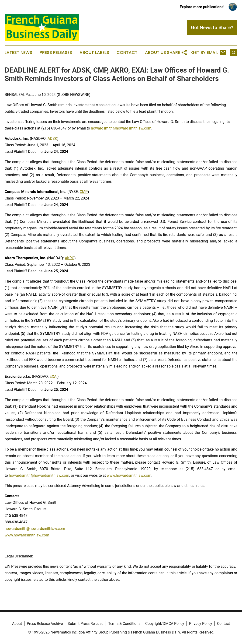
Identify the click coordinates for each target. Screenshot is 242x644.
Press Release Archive (45, 624)
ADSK (52, 138)
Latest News (18, 52)
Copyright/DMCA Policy (165, 624)
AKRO (70, 258)
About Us (156, 52)
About (17, 624)
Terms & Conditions (124, 624)
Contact (127, 52)
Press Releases (56, 52)
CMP (84, 192)
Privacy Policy (201, 624)
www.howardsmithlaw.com (129, 475)
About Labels (94, 52)
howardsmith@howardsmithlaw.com (121, 128)
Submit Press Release (85, 624)
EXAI (54, 376)
